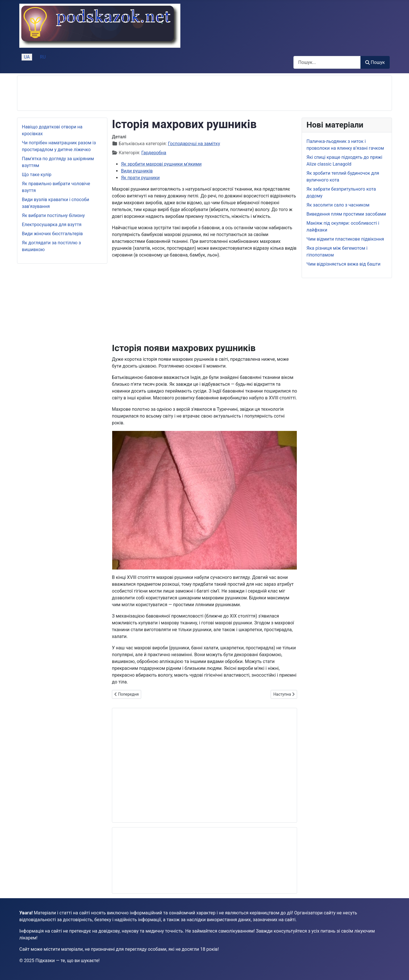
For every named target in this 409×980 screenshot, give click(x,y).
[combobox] (327, 62)
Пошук (375, 62)
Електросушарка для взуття (52, 225)
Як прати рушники (140, 178)
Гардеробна (154, 153)
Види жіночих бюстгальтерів (52, 234)
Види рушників (137, 171)
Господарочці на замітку (194, 144)
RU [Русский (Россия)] (43, 57)
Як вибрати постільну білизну (53, 215)
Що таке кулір (37, 175)
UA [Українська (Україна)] (27, 57)
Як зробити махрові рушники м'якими (161, 164)
